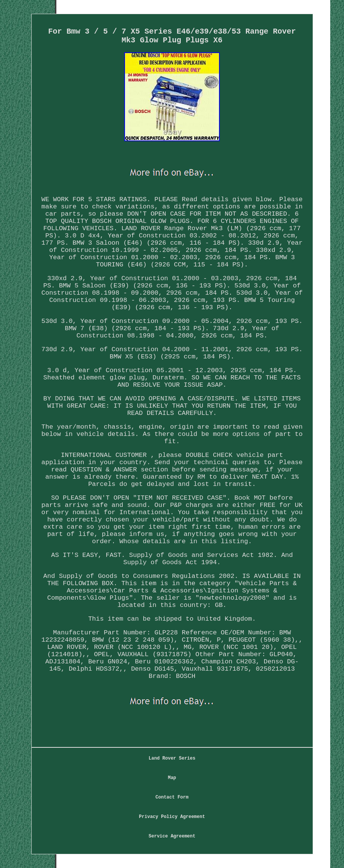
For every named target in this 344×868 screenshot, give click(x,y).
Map (172, 778)
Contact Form (172, 797)
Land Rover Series (172, 758)
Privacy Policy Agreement (172, 817)
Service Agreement (172, 836)
